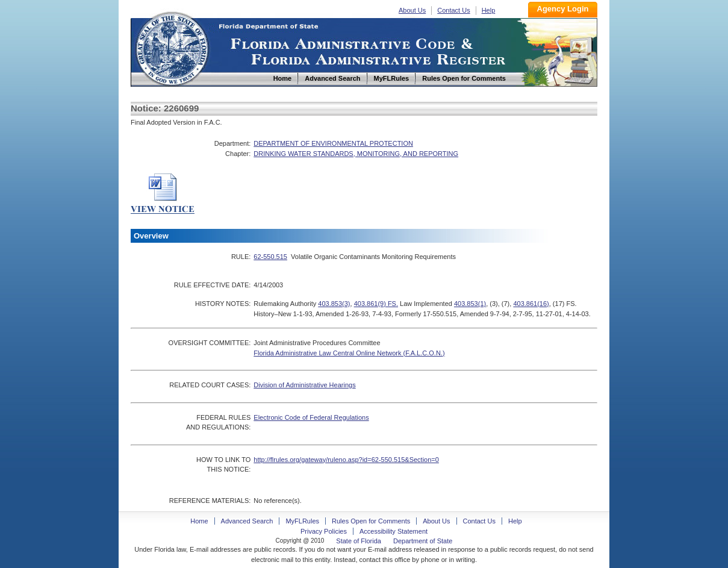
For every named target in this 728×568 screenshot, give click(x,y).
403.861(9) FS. (376, 304)
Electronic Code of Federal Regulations (311, 417)
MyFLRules (302, 521)
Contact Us (453, 10)
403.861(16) (531, 304)
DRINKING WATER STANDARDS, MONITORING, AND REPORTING (356, 154)
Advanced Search (247, 521)
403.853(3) (334, 304)
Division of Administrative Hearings (304, 385)
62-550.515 (270, 257)
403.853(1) (470, 304)
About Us (412, 10)
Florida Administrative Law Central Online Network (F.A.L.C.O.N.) (349, 353)
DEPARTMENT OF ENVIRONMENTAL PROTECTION (333, 143)
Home (172, 47)
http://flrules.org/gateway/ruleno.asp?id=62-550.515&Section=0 (346, 460)
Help (489, 10)
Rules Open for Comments (371, 521)
